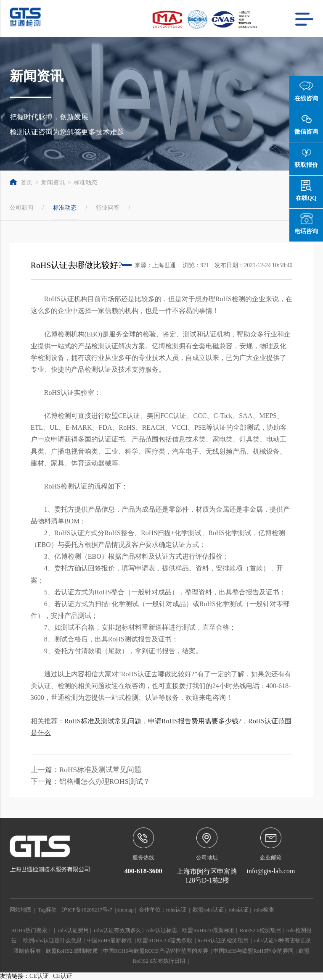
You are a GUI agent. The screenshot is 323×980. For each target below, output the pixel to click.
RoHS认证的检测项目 (223, 941)
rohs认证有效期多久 (118, 930)
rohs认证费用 (73, 930)
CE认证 (39, 976)
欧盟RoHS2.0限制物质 (72, 951)
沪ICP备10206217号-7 (87, 910)
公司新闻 (21, 208)
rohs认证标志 (162, 930)
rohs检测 (264, 910)
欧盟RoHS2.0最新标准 (208, 930)
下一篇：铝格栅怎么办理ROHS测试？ (90, 782)
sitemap (126, 910)
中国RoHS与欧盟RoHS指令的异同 (254, 951)
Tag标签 (47, 910)
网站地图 (21, 910)
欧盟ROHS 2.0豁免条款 (165, 941)
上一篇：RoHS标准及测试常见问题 (86, 770)
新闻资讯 (53, 183)
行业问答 (108, 208)
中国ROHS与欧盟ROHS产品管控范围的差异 (155, 951)
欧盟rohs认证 (208, 910)
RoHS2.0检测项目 (261, 930)
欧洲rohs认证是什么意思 (52, 941)
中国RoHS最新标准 (110, 941)
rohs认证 (176, 910)
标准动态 (85, 183)
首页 (21, 183)
